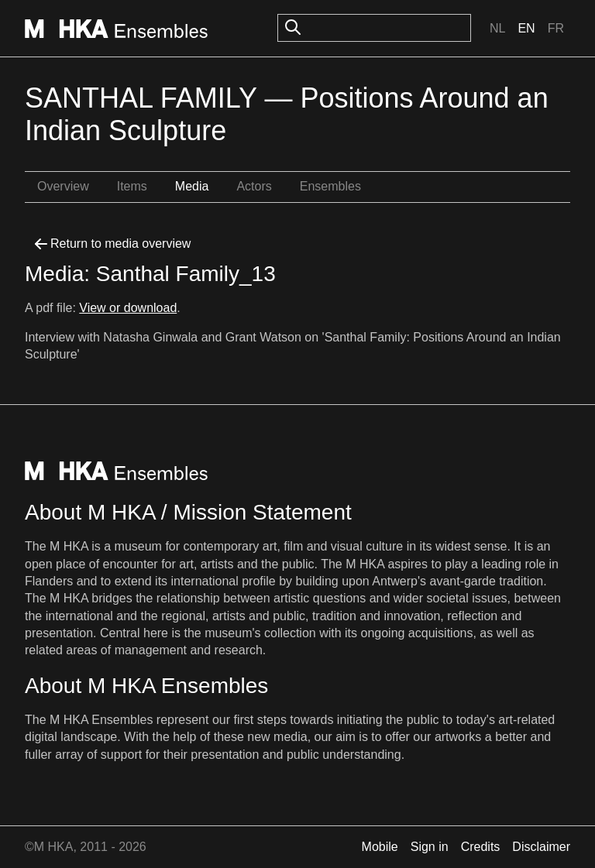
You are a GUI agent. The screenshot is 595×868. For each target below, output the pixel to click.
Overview (63, 186)
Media (192, 186)
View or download (128, 308)
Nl (497, 28)
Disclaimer (541, 847)
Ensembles (330, 186)
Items (132, 186)
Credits (481, 847)
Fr (556, 28)
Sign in (430, 847)
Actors (254, 186)
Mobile (380, 847)
